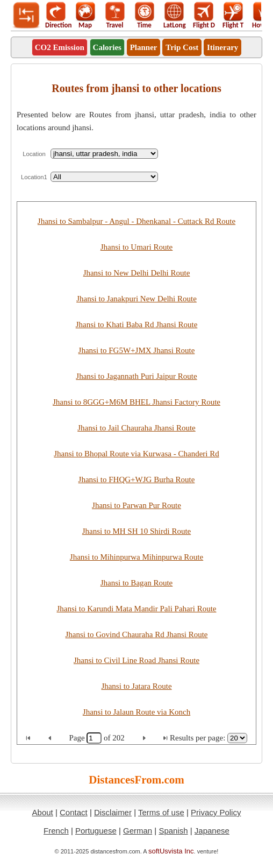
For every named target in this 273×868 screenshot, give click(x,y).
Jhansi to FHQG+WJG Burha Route (137, 479)
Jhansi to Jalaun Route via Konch (136, 712)
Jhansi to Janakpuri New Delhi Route (136, 299)
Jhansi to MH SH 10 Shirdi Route (137, 531)
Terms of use (161, 812)
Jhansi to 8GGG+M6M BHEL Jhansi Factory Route (136, 402)
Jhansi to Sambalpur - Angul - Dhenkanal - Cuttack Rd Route (136, 221)
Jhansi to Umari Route (137, 247)
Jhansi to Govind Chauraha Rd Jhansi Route (137, 634)
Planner (144, 47)
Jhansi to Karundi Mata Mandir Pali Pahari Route (136, 609)
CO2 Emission (60, 47)
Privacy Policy (216, 812)
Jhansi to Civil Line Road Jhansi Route (136, 660)
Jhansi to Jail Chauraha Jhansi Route (136, 428)
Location (34, 154)
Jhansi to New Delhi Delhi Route (137, 273)
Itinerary (222, 47)
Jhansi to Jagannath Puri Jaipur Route (136, 376)
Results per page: (197, 738)
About (43, 812)
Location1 (34, 177)
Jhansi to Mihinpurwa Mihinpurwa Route (136, 557)
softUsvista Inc (171, 851)
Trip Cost (182, 47)
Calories (107, 47)
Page (78, 738)
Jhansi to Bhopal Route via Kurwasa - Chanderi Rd (136, 454)
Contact (74, 812)
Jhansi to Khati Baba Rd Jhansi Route (137, 324)
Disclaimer (113, 812)
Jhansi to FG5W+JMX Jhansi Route (137, 350)
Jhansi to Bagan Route (137, 583)
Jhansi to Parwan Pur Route (136, 505)
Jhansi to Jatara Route (136, 686)
